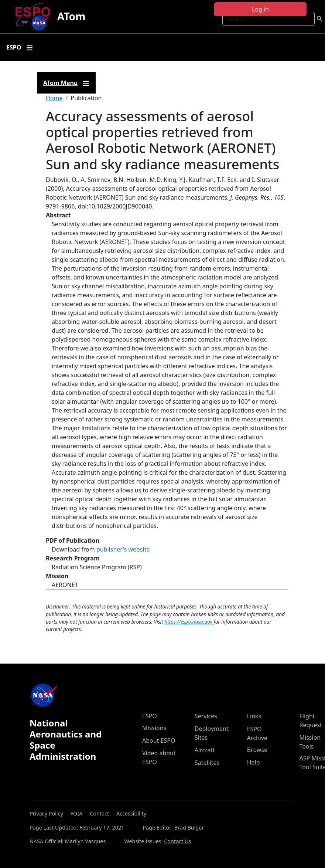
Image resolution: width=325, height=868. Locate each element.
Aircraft (205, 750)
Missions (154, 728)
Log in (260, 9)
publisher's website (123, 549)
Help (254, 762)
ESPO (150, 716)
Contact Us (177, 841)
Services (206, 716)
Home (54, 98)
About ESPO (159, 740)
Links (254, 716)
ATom (71, 16)
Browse (257, 750)
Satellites (207, 763)
